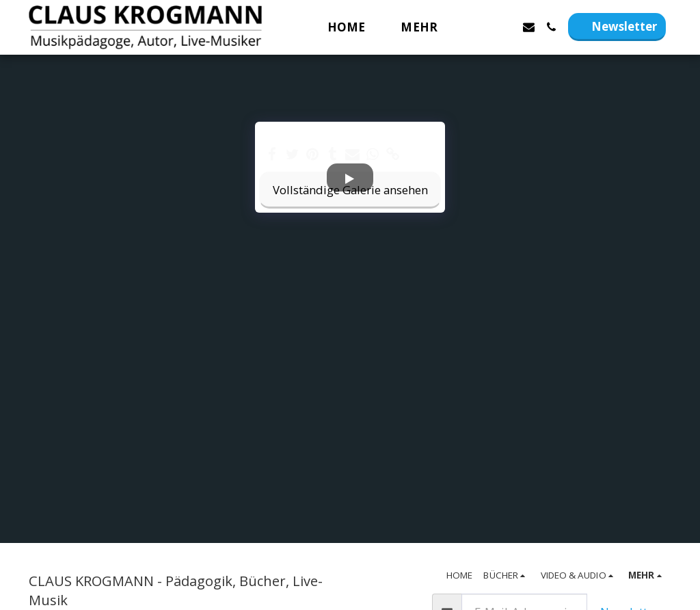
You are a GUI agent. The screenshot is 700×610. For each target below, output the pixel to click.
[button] (484, 27)
